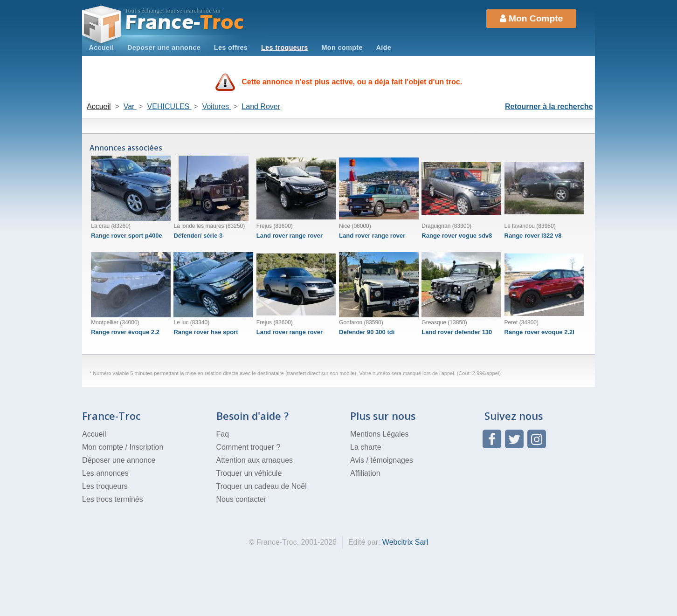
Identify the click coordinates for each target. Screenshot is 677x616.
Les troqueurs (285, 48)
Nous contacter (242, 499)
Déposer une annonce (119, 460)
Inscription (146, 447)
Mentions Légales (379, 434)
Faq (223, 434)
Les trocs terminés (113, 499)
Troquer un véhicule (249, 473)
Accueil (101, 48)
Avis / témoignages (382, 460)
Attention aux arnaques (255, 460)
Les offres (231, 48)
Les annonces (105, 473)
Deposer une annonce (164, 48)
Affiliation (365, 473)
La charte (366, 447)
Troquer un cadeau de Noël (262, 486)
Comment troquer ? (249, 447)
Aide (384, 48)
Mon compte (342, 48)
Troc (185, 23)
